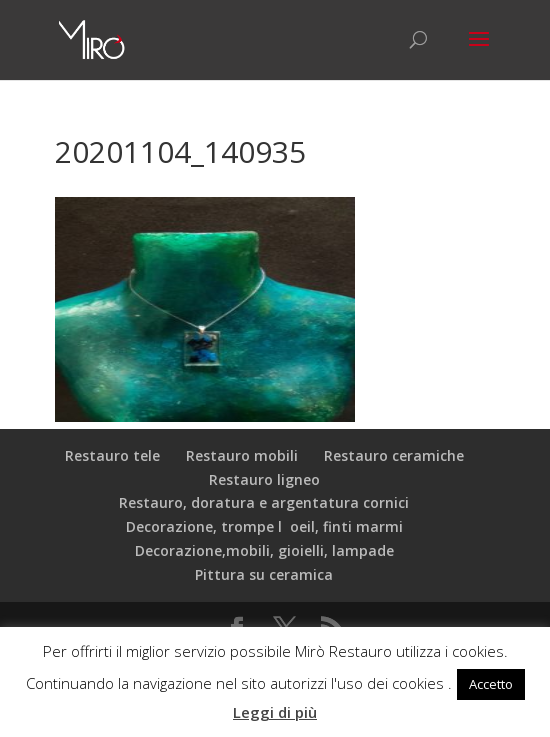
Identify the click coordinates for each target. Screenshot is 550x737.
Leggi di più (275, 712)
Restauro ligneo (264, 479)
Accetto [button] (491, 684)
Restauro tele (112, 455)
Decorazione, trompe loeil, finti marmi (264, 526)
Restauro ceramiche (394, 455)
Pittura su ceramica (264, 574)
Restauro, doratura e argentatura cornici (264, 502)
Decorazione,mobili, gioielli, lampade (264, 550)
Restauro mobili (242, 455)
